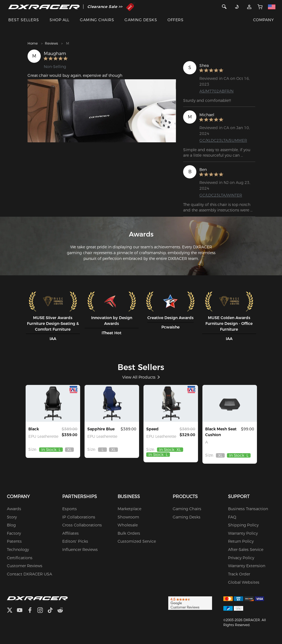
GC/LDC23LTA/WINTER (221, 195)
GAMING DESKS (141, 20)
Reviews (51, 43)
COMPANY (263, 20)
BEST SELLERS (24, 20)
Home (33, 43)
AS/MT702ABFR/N (216, 91)
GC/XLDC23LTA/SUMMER (223, 140)
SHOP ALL (59, 20)
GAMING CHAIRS (97, 20)
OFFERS (175, 20)
